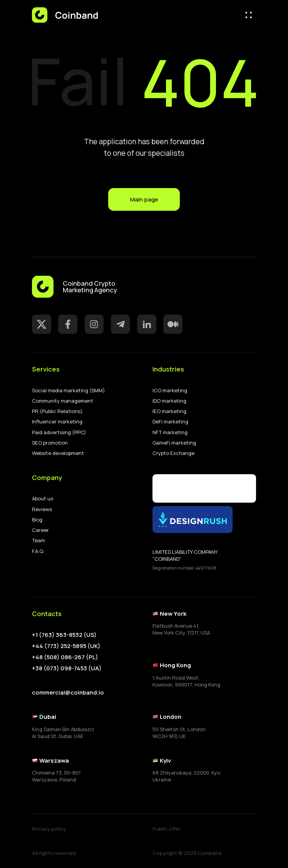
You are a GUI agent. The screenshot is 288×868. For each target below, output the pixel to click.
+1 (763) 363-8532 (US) (64, 635)
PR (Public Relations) (57, 411)
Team (39, 541)
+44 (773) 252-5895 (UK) (66, 646)
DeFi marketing (170, 422)
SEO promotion (50, 443)
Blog (37, 520)
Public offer (167, 829)
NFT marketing (170, 432)
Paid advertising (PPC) (59, 432)
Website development (58, 453)
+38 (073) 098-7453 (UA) (67, 668)
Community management (63, 401)
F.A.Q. (38, 551)
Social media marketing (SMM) (69, 391)
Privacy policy (49, 829)
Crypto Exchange (173, 453)
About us (43, 499)
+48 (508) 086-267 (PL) (65, 657)
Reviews (42, 509)
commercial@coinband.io (68, 692)
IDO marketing (169, 401)
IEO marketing (169, 411)
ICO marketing (170, 391)
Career (40, 530)
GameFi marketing (174, 443)
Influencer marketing (57, 422)
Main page (144, 199)
